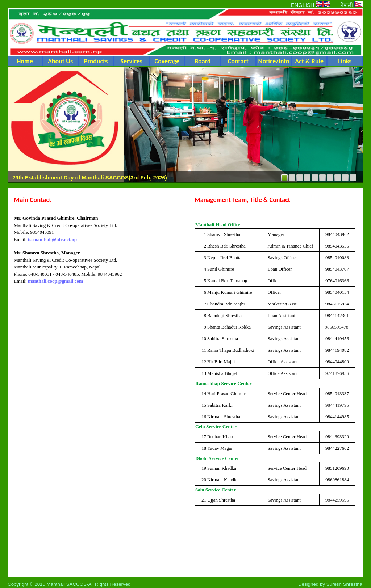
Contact (238, 61)
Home (25, 61)
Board (203, 61)
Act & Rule (309, 61)
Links (345, 61)
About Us (60, 61)
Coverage (167, 61)
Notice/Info (274, 61)
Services (131, 61)
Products (96, 61)
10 (353, 178)
